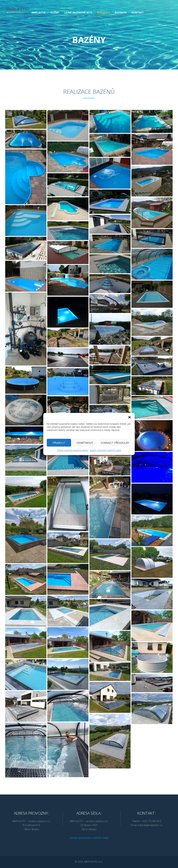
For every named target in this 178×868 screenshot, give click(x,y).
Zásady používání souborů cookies (73, 450)
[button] (130, 417)
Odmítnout (85, 443)
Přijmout (59, 443)
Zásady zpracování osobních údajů (106, 450)
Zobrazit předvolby (115, 443)
